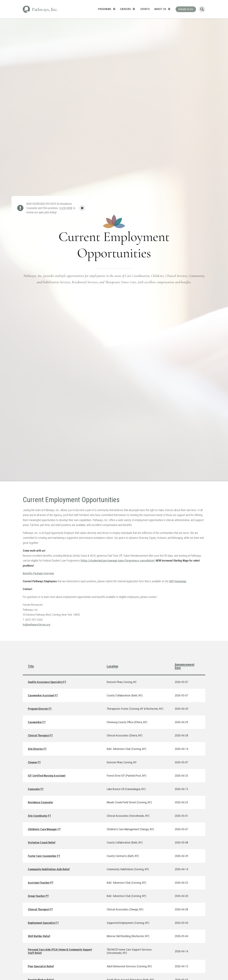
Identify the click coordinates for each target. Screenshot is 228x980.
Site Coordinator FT (40, 816)
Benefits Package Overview (38, 573)
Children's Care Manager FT (44, 829)
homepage (180, 581)
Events (145, 9)
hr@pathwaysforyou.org (36, 625)
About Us (160, 9)
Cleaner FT (34, 762)
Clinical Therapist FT (40, 735)
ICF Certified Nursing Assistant (47, 776)
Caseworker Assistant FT (43, 695)
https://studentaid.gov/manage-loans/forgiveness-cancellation (118, 561)
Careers (125, 9)
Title (31, 666)
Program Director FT (40, 709)
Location (112, 666)
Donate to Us (186, 9)
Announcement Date (185, 666)
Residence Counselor (41, 802)
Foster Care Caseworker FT (44, 856)
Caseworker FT (37, 722)
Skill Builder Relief (39, 936)
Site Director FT (37, 749)
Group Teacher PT (38, 896)
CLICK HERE (66, 208)
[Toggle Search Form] (202, 9)
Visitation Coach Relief (42, 842)
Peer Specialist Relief (41, 966)
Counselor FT (36, 789)
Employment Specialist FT (43, 923)
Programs (105, 9)
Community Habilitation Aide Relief (49, 869)
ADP (171, 581)
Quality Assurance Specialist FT (47, 682)
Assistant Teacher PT (41, 883)
